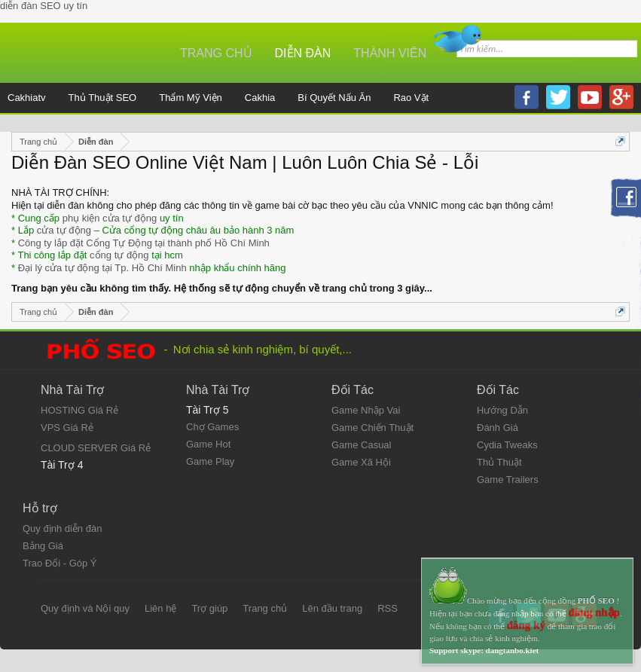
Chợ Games (212, 427)
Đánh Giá (498, 428)
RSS (388, 608)
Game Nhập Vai (366, 410)
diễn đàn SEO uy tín (44, 6)
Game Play (210, 461)
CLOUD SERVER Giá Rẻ (96, 448)
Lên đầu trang (332, 608)
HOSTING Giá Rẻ (79, 410)
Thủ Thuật (499, 462)
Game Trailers (508, 480)
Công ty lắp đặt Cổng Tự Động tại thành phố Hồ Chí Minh (144, 243)
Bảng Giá (43, 546)
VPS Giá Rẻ (67, 428)
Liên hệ (160, 608)
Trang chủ (216, 53)
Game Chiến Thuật (372, 428)
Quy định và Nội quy (85, 608)
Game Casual (361, 445)
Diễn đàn (303, 53)
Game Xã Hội (361, 462)
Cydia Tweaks (507, 445)
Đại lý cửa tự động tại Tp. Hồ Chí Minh (102, 268)
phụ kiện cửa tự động (110, 218)
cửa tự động (64, 230)
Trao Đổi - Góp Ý (60, 563)
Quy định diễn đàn (62, 528)
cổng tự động (119, 255)
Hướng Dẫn (502, 410)
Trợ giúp (209, 608)
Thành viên (390, 53)
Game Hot (208, 444)
